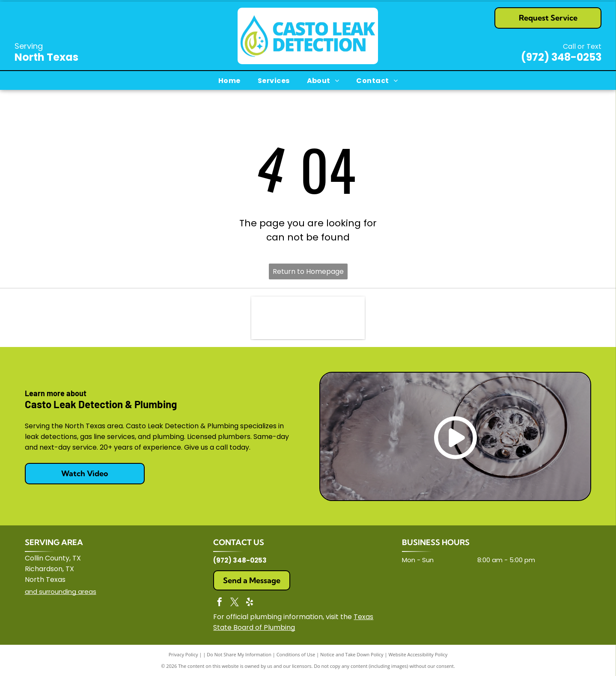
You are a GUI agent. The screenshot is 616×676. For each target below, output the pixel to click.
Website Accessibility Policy (418, 654)
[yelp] (250, 603)
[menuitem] (229, 80)
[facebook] (220, 603)
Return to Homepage (308, 271)
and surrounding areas (61, 591)
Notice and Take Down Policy (352, 654)
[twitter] (235, 603)
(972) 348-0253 (561, 57)
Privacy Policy (183, 654)
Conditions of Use (296, 654)
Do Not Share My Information (239, 654)
